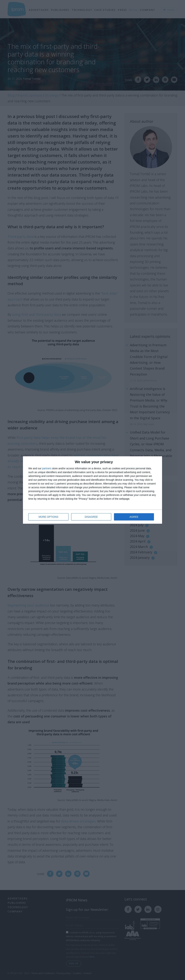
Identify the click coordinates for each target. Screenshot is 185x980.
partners (47, 468)
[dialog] (92, 490)
